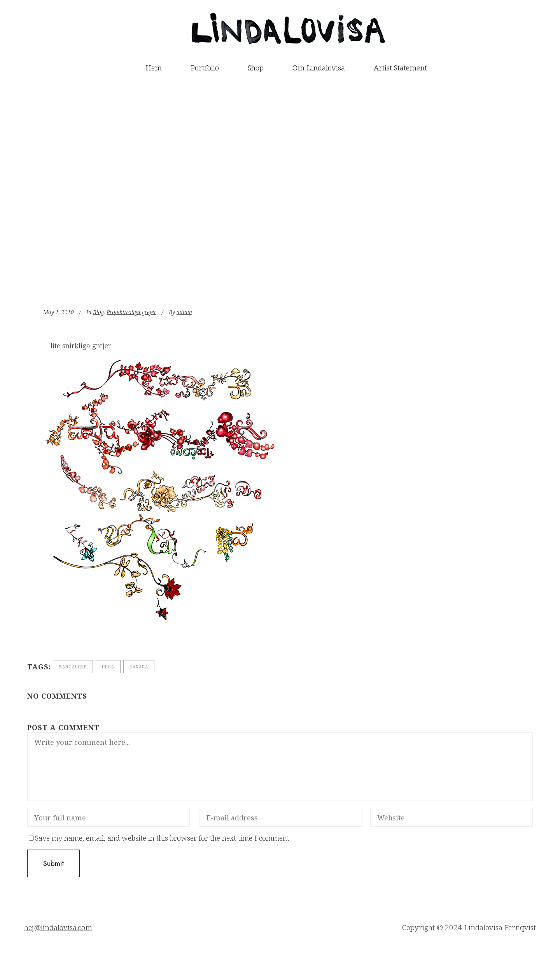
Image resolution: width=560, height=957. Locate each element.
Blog (98, 312)
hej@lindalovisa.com (58, 927)
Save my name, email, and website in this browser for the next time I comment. (163, 838)
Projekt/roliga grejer (131, 312)
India (108, 667)
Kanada (139, 667)
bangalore (73, 667)
